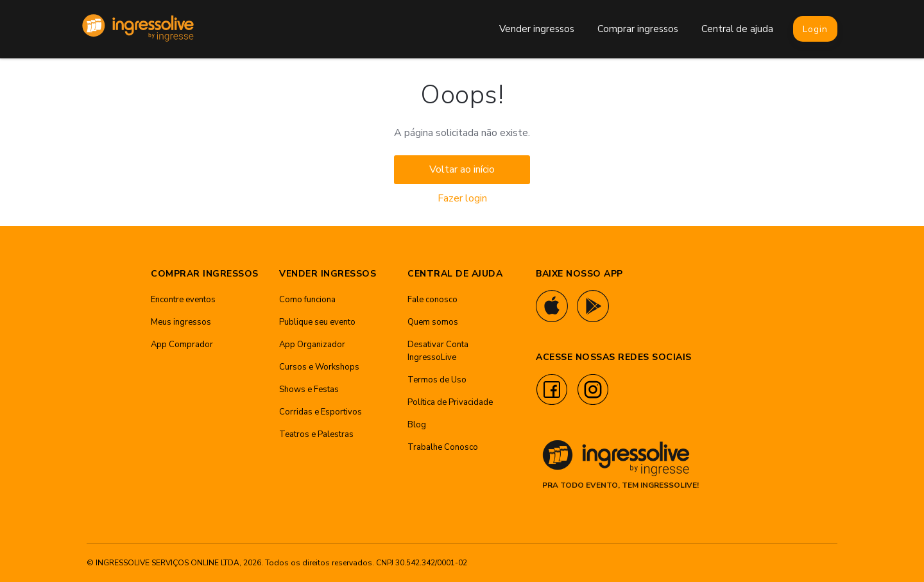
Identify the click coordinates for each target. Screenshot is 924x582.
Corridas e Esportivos (321, 412)
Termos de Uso (437, 380)
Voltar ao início (462, 169)
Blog (417, 425)
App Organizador (312, 345)
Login (815, 29)
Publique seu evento (317, 322)
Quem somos (433, 322)
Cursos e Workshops (319, 367)
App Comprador (182, 345)
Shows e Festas (309, 389)
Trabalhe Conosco (443, 447)
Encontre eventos (183, 300)
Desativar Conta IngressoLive (438, 351)
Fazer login (462, 198)
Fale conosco (432, 300)
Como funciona (307, 300)
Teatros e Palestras (316, 434)
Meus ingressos (181, 322)
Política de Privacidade (450, 402)
